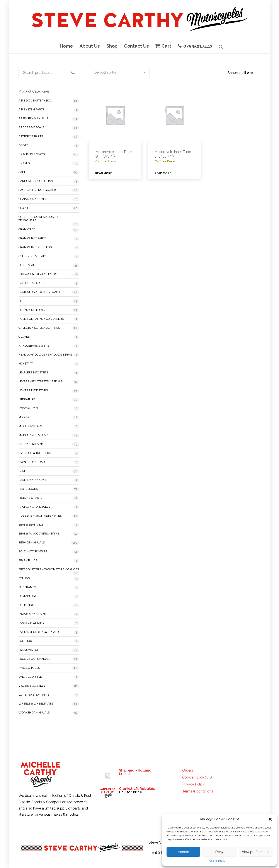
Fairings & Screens (33, 283)
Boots (23, 145)
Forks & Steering (32, 310)
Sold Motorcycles (33, 551)
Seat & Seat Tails (31, 525)
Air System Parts (31, 109)
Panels (24, 471)
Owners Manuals (32, 462)
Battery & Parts (31, 136)
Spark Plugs (28, 560)
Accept (184, 852)
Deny (219, 852)
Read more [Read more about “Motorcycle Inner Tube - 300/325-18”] (104, 173)
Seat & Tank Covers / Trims (39, 534)
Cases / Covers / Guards (38, 190)
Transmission (29, 650)
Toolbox (25, 641)
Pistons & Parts (30, 498)
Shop (112, 46)
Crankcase (27, 229)
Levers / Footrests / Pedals (41, 381)
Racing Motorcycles (34, 507)
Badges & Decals (31, 127)
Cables (24, 172)
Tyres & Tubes (29, 668)
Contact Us (136, 46)
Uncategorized (30, 677)
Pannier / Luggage (33, 480)
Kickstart (26, 364)
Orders (188, 770)
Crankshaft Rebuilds (35, 247)
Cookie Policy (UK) (197, 777)
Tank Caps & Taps (31, 623)
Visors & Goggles (32, 686)
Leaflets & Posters (33, 372)
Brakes (24, 163)
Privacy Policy (193, 784)
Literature (27, 399)
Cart (166, 46)
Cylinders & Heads (33, 256)
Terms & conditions (198, 791)
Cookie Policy (217, 861)
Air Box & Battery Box (35, 101)
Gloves (24, 337)
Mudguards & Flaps (34, 435)
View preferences (255, 852)
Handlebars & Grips (34, 346)
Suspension (28, 605)
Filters (24, 301)
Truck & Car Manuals (35, 659)
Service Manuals (32, 542)
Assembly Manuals (33, 118)
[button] (270, 819)
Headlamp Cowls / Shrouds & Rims (45, 355)
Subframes (27, 587)
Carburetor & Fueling (36, 181)
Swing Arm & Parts (33, 614)
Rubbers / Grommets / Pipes (40, 516)
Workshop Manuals (34, 712)
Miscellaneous (30, 426)
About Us (90, 46)
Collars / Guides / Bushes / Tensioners (40, 219)
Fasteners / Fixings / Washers (42, 292)
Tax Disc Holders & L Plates (39, 632)
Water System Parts (34, 695)
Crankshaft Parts (32, 238)
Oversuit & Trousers (35, 453)
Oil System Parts (31, 444)
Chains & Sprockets (33, 199)
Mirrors (25, 417)
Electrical (27, 265)
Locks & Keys (28, 408)
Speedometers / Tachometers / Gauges (49, 569)
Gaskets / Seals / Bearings (39, 328)
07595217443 (198, 46)
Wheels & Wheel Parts (36, 704)
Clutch (24, 208)
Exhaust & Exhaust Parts (38, 274)
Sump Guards (29, 596)
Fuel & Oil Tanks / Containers (41, 319)
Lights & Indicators (33, 390)
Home (66, 46)
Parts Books (28, 489)
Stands (24, 578)
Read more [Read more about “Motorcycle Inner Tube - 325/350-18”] (163, 173)
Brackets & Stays (32, 154)
